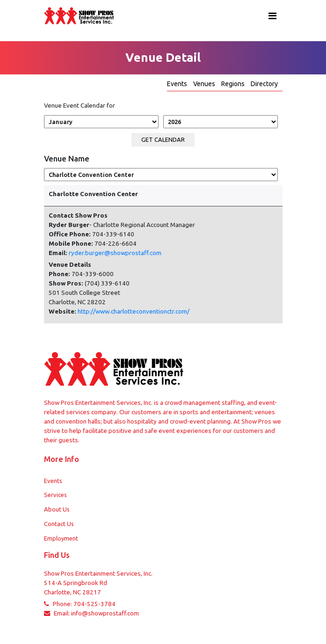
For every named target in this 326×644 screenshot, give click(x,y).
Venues (205, 84)
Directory (264, 84)
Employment (61, 538)
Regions (234, 84)
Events (178, 84)
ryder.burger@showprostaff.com (115, 253)
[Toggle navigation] (272, 16)
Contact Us (59, 524)
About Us (57, 509)
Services (55, 495)
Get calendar (163, 139)
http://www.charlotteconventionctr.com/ (134, 311)
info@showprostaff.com (105, 613)
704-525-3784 (94, 604)
